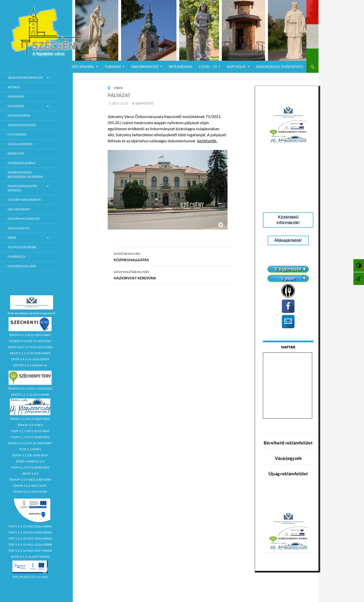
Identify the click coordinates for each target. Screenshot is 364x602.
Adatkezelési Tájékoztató (280, 67)
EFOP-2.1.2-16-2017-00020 (30, 557)
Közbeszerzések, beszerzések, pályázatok (25, 174)
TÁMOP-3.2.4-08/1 (30, 425)
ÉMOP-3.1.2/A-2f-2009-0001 (30, 419)
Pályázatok (16, 96)
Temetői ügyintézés (22, 125)
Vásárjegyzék (288, 458)
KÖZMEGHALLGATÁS (174, 256)
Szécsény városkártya (24, 200)
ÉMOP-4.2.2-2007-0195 (30, 486)
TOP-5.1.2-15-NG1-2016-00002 (30, 532)
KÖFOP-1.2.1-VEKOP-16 (30, 365)
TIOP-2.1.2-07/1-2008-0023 (30, 467)
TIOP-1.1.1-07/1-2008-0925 (30, 437)
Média (12, 238)
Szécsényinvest (19, 209)
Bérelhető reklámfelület (288, 443)
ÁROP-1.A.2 (30, 473)
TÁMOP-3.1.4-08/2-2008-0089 (30, 480)
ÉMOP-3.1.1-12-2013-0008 (30, 395)
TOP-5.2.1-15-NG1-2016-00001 (30, 526)
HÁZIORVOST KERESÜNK (174, 275)
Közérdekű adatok (21, 163)
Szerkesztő (144, 103)
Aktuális (14, 87)
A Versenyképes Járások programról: (32, 313)
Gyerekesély (17, 257)
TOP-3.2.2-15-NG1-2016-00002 (30, 538)
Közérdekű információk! (288, 220)
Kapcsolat (236, 67)
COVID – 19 (208, 67)
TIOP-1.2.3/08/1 (30, 449)
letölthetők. (207, 141)
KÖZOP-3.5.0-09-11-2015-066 (30, 341)
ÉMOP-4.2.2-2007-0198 (30, 492)
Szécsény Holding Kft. (24, 219)
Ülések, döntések (20, 144)
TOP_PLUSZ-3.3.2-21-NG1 (30, 577)
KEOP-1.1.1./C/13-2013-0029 (30, 353)
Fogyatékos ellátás (22, 266)
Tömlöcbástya (18, 228)
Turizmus (113, 67)
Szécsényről (83, 67)
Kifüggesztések (19, 115)
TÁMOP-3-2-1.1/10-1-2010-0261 (30, 388)
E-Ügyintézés (17, 134)
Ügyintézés (16, 106)
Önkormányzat (145, 67)
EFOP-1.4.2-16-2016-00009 (30, 359)
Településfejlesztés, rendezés (23, 188)
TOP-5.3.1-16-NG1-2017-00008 (30, 551)
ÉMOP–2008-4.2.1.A (30, 461)
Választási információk (25, 77)
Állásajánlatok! (288, 240)
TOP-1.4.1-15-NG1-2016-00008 (30, 544)
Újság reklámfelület (288, 474)
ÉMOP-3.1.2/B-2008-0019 (30, 455)
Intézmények (181, 67)
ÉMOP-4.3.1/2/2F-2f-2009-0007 (30, 443)
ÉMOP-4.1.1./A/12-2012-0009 (30, 335)
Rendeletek (16, 153)
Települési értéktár (22, 247)
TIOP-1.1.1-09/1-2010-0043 (30, 431)
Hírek (118, 88)
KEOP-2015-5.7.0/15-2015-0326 (30, 347)
